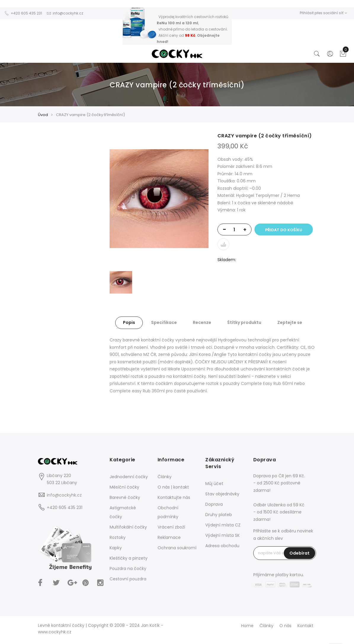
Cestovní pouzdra (128, 579)
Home (247, 626)
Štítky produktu (244, 322)
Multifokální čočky (128, 527)
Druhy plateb (219, 515)
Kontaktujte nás (174, 497)
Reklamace (169, 537)
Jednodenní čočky (129, 477)
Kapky (116, 548)
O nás (285, 626)
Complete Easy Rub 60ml (267, 383)
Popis (129, 322)
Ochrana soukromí (177, 548)
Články (165, 477)
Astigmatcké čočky (123, 512)
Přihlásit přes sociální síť (323, 13)
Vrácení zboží (171, 527)
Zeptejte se (290, 322)
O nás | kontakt (173, 487)
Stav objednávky (222, 494)
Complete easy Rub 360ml (137, 391)
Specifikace (164, 322)
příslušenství (122, 383)
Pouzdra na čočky (128, 568)
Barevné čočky (125, 497)
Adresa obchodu (222, 546)
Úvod (43, 115)
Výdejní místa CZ (223, 525)
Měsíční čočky (124, 487)
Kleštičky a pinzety (129, 558)
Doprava (214, 504)
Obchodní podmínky (168, 512)
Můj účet (214, 484)
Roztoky (118, 537)
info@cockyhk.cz (64, 495)
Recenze (202, 322)
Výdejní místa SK (222, 535)
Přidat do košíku (284, 230)
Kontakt (305, 626)
